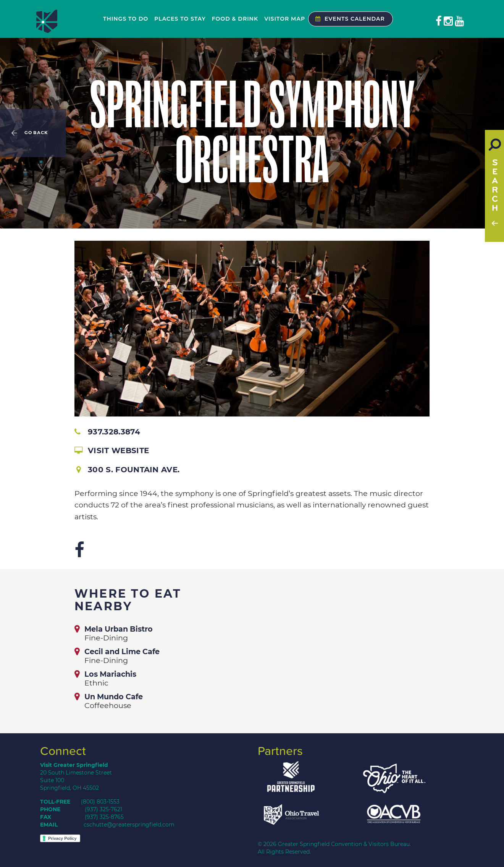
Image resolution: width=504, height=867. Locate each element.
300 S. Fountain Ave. (128, 470)
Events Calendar (348, 19)
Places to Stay (180, 19)
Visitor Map (285, 19)
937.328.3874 (107, 432)
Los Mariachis (110, 674)
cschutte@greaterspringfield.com (129, 825)
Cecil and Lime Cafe (122, 651)
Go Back (36, 133)
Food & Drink (235, 19)
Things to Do (126, 19)
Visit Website (112, 451)
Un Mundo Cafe (114, 697)
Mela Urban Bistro (119, 629)
